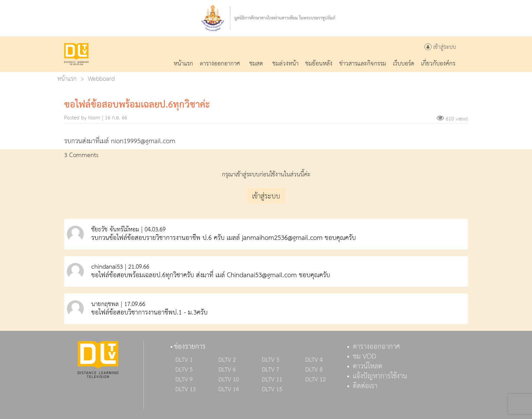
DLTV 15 (272, 389)
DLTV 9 (184, 380)
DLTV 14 (229, 389)
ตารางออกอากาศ (376, 347)
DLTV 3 (271, 360)
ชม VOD (365, 357)
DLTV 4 (314, 360)
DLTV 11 (272, 380)
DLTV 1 (184, 360)
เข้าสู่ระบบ (440, 47)
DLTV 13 (186, 389)
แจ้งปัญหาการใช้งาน (380, 376)
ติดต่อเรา (365, 386)
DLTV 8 (314, 370)
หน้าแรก (67, 79)
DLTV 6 (227, 370)
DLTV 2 (227, 360)
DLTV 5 (184, 370)
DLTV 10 (229, 380)
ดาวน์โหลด (368, 366)
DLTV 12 (316, 380)
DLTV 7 (271, 370)
